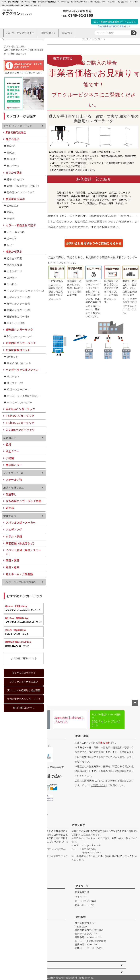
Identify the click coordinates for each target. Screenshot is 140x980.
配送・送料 (82, 736)
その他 (11, 219)
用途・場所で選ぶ (13, 488)
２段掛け (12, 278)
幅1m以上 (12, 159)
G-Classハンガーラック (20, 430)
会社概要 (81, 917)
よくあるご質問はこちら (24, 658)
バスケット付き (16, 323)
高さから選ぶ (14, 172)
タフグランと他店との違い (24, 682)
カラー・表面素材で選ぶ (21, 225)
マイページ (82, 886)
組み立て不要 (14, 258)
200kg (10, 212)
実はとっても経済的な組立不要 (24, 690)
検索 (134, 33)
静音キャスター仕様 (18, 304)
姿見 (8, 444)
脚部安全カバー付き (18, 316)
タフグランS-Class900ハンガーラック (23, 608)
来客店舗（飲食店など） (21, 543)
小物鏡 (10, 458)
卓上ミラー (12, 451)
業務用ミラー (11, 438)
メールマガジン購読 (85, 901)
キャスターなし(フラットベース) (25, 291)
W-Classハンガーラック (20, 409)
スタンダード (14, 271)
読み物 (66, 33)
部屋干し (11, 494)
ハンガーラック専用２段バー (23, 396)
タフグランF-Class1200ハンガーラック (24, 620)
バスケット (13, 376)
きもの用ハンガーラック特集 (23, 501)
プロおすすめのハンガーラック (24, 699)
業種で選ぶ (10, 516)
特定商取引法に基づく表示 (30, 965)
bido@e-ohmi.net (91, 845)
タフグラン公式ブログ (24, 673)
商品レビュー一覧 (84, 905)
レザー (11, 245)
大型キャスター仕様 (18, 297)
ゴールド (12, 238)
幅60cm (11, 146)
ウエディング (14, 529)
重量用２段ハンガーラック (18, 644)
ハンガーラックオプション (22, 370)
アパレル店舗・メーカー (21, 522)
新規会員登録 (82, 892)
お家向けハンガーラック (21, 343)
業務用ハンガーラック (19, 329)
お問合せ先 (79, 825)
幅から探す (47, 33)
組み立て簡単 (14, 265)
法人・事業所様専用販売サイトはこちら (115, 22)
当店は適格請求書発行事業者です (114, 26)
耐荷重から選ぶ (15, 199)
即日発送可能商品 (16, 132)
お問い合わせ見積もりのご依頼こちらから (94, 243)
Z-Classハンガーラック (20, 336)
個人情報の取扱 (24, 972)
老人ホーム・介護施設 (19, 574)
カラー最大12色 (16, 232)
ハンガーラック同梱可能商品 (20, 582)
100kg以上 (13, 206)
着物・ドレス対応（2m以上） (24, 186)
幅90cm (11, 152)
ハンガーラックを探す (19, 33)
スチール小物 (14, 479)
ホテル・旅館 (14, 536)
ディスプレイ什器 (13, 473)
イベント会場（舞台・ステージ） (23, 552)
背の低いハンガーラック (21, 192)
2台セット (12, 357)
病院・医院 (12, 560)
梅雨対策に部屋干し (24, 708)
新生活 (10, 508)
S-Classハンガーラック (20, 423)
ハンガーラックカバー (20, 402)
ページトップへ (135, 703)
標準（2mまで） (16, 179)
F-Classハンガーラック (20, 416)
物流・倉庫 (12, 567)
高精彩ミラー (14, 465)
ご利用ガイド (98, 785)
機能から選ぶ (14, 251)
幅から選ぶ (12, 139)
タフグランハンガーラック (17, 126)
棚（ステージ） (16, 383)
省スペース (13, 165)
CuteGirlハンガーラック (17, 632)
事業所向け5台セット (19, 363)
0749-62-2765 (81, 15)
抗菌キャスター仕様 (18, 310)
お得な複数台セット (18, 350)
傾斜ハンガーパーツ (18, 389)
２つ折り (12, 284)
